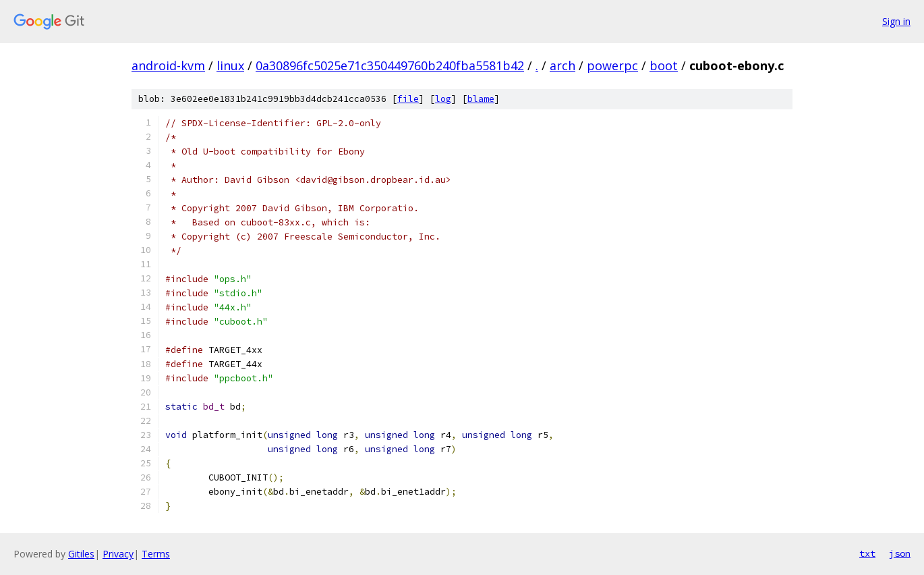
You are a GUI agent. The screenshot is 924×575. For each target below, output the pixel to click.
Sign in (896, 21)
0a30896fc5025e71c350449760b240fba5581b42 (390, 65)
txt (867, 553)
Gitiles (81, 554)
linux (230, 65)
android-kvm (168, 65)
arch (562, 65)
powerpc (612, 65)
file (408, 99)
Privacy (118, 554)
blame (481, 99)
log (443, 99)
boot (664, 65)
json (900, 553)
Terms (156, 554)
